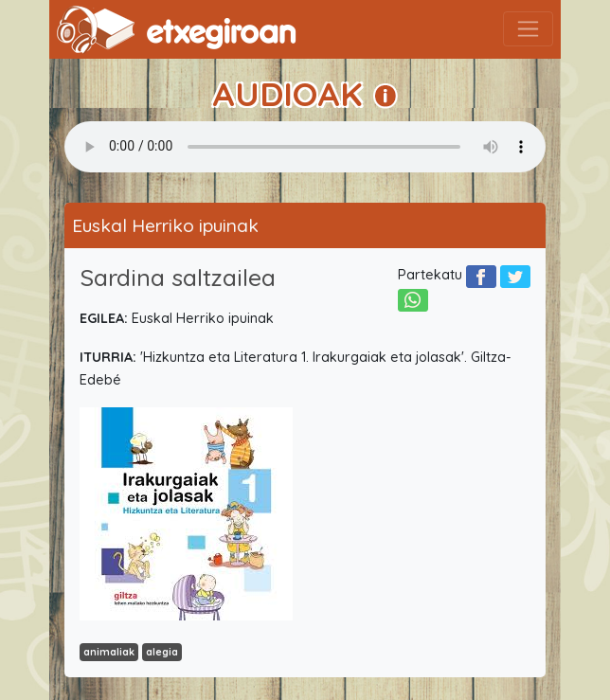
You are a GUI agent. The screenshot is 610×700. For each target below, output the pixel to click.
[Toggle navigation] (528, 29)
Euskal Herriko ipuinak (165, 225)
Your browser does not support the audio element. (305, 147)
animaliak (109, 652)
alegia (162, 652)
